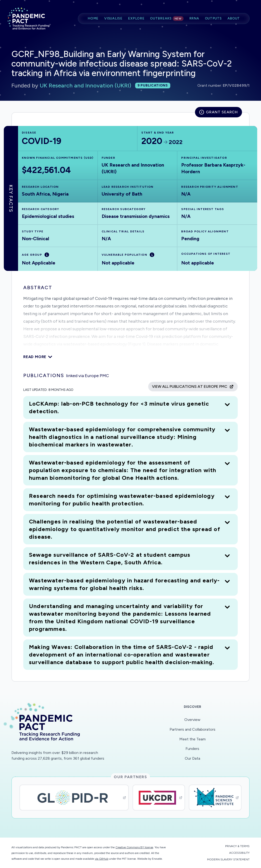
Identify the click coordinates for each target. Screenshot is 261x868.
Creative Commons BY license (134, 847)
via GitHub (102, 859)
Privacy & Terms (237, 846)
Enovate (157, 859)
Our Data (192, 758)
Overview (192, 720)
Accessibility (239, 853)
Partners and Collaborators (192, 729)
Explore (136, 18)
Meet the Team (192, 739)
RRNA (194, 18)
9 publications (153, 85)
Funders (192, 749)
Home (93, 18)
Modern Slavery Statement (228, 859)
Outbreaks (167, 19)
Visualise (113, 18)
